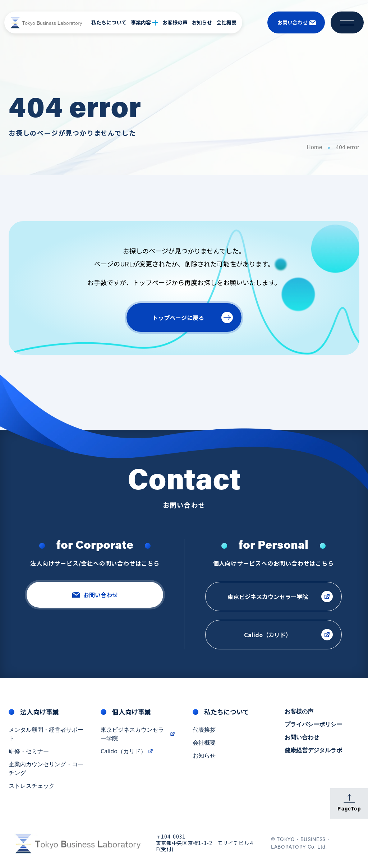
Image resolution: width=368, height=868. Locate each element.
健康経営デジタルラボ (313, 751)
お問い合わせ (302, 738)
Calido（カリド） (127, 752)
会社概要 (226, 22)
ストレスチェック (32, 787)
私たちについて (109, 22)
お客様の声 (175, 22)
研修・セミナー (29, 752)
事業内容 (144, 22)
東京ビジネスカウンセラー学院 (138, 735)
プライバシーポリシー (313, 725)
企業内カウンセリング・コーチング (46, 769)
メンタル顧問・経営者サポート (46, 735)
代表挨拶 (204, 731)
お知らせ (202, 22)
